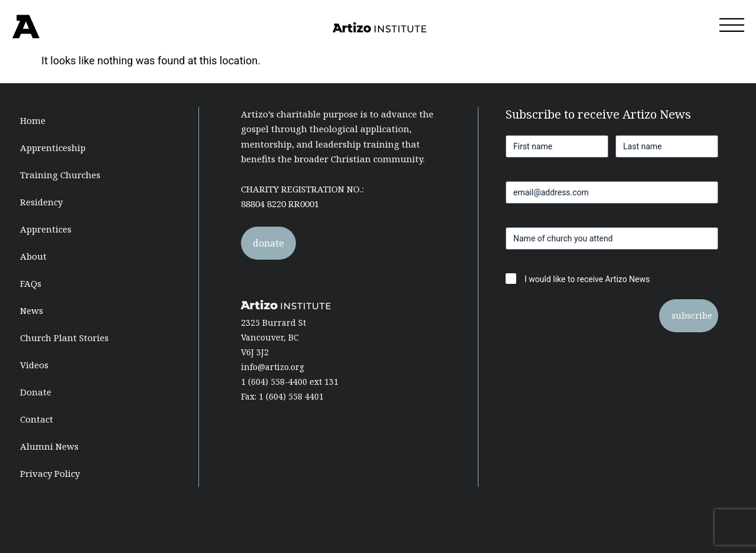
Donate (36, 392)
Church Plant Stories (64, 338)
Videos (34, 365)
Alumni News (49, 446)
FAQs (31, 283)
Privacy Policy (50, 473)
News (32, 310)
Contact (37, 419)
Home (33, 120)
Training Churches (60, 175)
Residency (41, 202)
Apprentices (46, 229)
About (33, 256)
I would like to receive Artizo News (587, 279)
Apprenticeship (53, 148)
